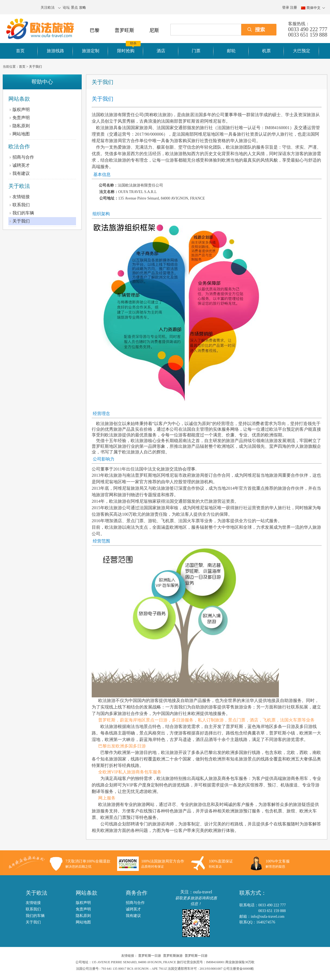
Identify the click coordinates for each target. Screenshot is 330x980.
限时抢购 (126, 51)
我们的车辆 (23, 213)
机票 (266, 51)
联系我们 (21, 205)
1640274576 (266, 922)
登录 (286, 7)
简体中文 (313, 8)
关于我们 (35, 67)
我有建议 (21, 173)
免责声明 (21, 118)
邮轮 (231, 51)
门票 (196, 51)
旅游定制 (91, 51)
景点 (74, 7)
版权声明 (21, 110)
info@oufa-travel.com (268, 917)
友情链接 (21, 197)
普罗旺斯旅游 (173, 956)
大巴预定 (302, 51)
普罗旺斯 (124, 30)
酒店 (161, 51)
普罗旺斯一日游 (150, 956)
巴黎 (95, 30)
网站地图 (21, 134)
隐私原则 (21, 126)
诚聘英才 (21, 165)
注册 (293, 7)
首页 (20, 51)
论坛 (66, 7)
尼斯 (154, 30)
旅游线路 (55, 51)
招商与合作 (23, 157)
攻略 (82, 7)
